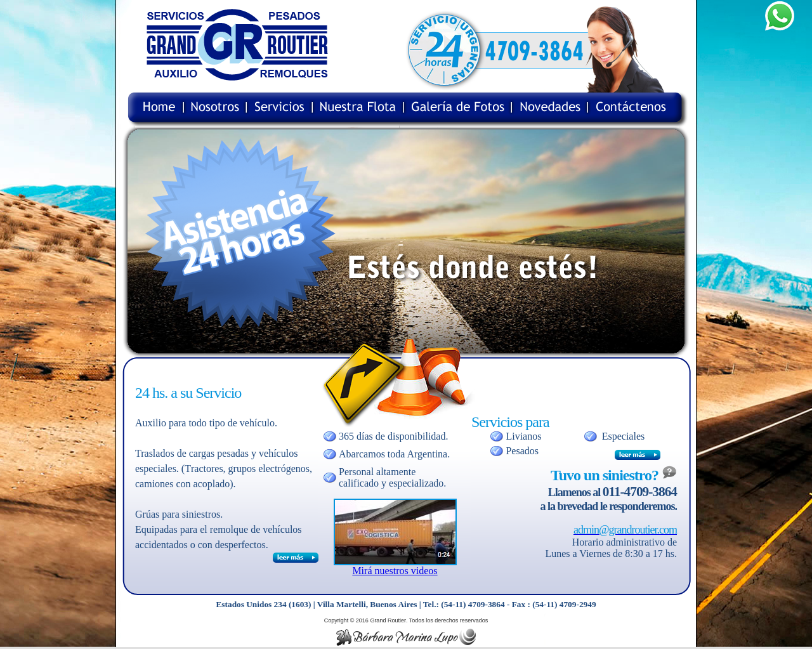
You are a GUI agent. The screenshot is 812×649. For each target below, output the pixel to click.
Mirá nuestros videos (395, 571)
